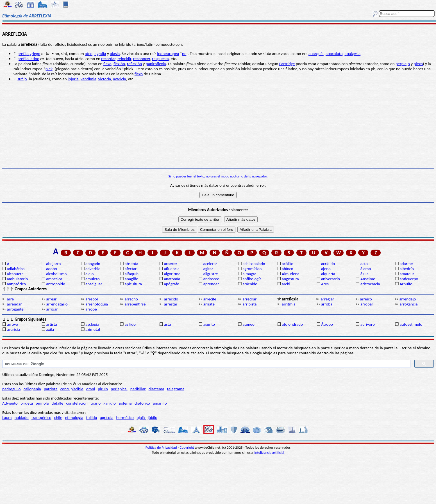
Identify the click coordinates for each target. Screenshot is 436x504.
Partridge (287, 64)
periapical (119, 389)
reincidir (124, 59)
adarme (406, 264)
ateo (89, 54)
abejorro (53, 264)
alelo (89, 274)
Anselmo (368, 279)
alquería (328, 274)
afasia (115, 54)
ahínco (288, 269)
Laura (7, 418)
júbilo (153, 418)
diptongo (142, 403)
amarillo (160, 403)
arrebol (92, 299)
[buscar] (206, 364)
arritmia (289, 304)
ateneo (248, 324)
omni (91, 389)
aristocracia (370, 284)
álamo (366, 269)
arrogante (15, 309)
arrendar (14, 304)
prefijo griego (29, 54)
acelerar (210, 264)
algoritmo (172, 274)
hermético (125, 418)
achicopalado (254, 264)
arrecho (131, 299)
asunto (209, 324)
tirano (96, 403)
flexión (119, 64)
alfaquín (132, 274)
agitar (208, 269)
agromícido (252, 269)
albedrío (407, 269)
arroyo (12, 324)
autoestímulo (411, 324)
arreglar (328, 299)
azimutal (93, 329)
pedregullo (11, 389)
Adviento (10, 403)
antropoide (55, 284)
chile (58, 418)
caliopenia (32, 389)
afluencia (172, 269)
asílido (130, 324)
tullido (91, 418)
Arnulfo (406, 284)
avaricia (119, 79)
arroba (327, 304)
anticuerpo (409, 279)
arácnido (250, 284)
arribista (249, 304)
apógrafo (172, 284)
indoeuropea (168, 54)
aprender (211, 284)
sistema (125, 403)
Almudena (290, 274)
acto (364, 264)
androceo (211, 279)
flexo (107, 64)
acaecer (171, 264)
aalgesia (352, 54)
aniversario (331, 279)
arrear (51, 299)
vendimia (88, 79)
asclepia (92, 324)
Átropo (327, 324)
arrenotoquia (97, 304)
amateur (407, 274)
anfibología (252, 279)
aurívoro (368, 324)
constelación (77, 403)
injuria (73, 79)
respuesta (160, 59)
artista (52, 324)
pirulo (103, 389)
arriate (209, 304)
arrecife (210, 299)
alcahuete (15, 274)
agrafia (100, 54)
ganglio (110, 403)
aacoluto (334, 54)
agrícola (107, 418)
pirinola (42, 403)
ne (184, 54)
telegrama (176, 389)
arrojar (52, 309)
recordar (108, 59)
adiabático (16, 269)
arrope (91, 309)
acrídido (328, 264)
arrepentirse (135, 304)
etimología (74, 418)
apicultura (133, 284)
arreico (366, 299)
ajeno (326, 269)
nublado (22, 418)
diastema (156, 389)
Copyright (187, 447)
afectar (131, 269)
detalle (58, 403)
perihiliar (138, 389)
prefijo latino (28, 59)
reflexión (134, 64)
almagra (249, 274)
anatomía (172, 279)
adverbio (93, 269)
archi (286, 284)
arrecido (171, 299)
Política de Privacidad (162, 447)
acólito (288, 264)
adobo (52, 269)
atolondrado (292, 324)
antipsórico (16, 284)
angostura (290, 279)
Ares (325, 284)
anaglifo (131, 279)
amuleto (93, 279)
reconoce (141, 59)
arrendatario (57, 304)
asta (168, 324)
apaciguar (94, 284)
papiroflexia (156, 64)
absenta (131, 264)
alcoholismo (56, 274)
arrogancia (409, 304)
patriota (51, 389)
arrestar (171, 304)
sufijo (22, 79)
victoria (105, 79)
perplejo (403, 64)
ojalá (141, 418)
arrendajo (407, 299)
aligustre (210, 274)
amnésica (54, 279)
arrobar (367, 304)
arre (10, 299)
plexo (418, 64)
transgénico (41, 418)
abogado (93, 264)
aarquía (316, 54)
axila (50, 329)
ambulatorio (17, 279)
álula (365, 274)
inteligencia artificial (269, 452)
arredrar (249, 299)
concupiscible (72, 389)
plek (49, 69)
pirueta (27, 403)
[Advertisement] (218, 125)
